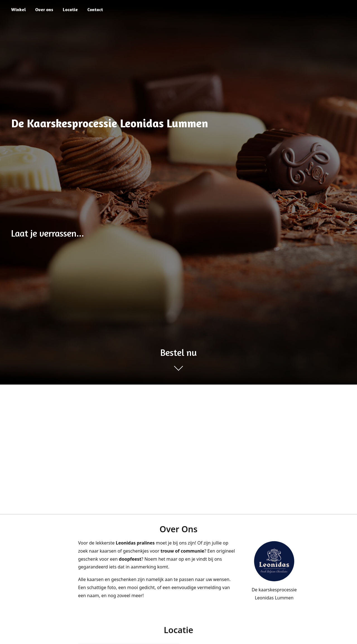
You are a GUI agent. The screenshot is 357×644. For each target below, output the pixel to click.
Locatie (70, 9)
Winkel (18, 9)
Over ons (44, 9)
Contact (95, 9)
